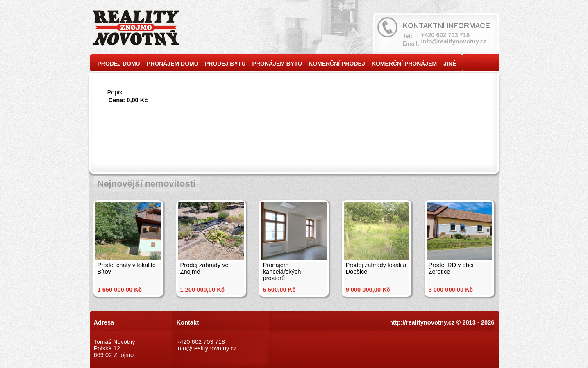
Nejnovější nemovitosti (147, 184)
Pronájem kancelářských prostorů (282, 272)
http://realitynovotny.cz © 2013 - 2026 (442, 322)
